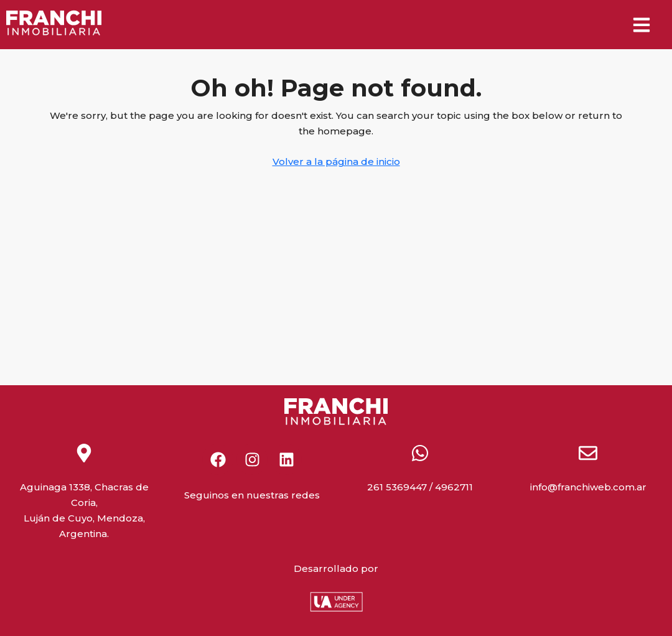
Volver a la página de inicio (336, 161)
